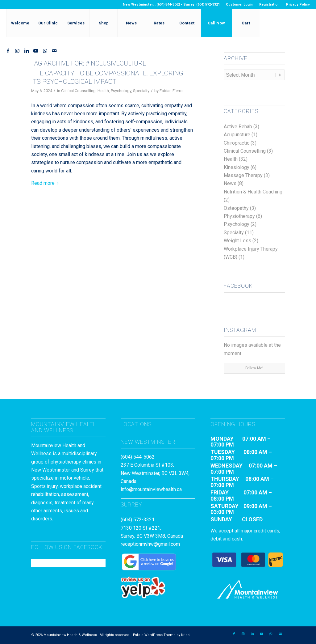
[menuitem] (239, 5)
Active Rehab (238, 127)
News (230, 183)
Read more (46, 183)
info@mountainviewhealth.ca (151, 489)
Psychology (121, 91)
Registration (269, 4)
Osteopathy (236, 208)
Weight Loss (237, 241)
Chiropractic (237, 143)
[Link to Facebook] (8, 51)
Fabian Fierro (171, 91)
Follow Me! (254, 368)
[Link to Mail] (54, 51)
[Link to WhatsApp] (45, 51)
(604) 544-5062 (138, 457)
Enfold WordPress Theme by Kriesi (162, 635)
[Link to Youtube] (36, 51)
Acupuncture (237, 135)
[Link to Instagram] (17, 51)
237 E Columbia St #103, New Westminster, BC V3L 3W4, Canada (155, 473)
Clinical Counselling (78, 91)
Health (103, 91)
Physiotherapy (239, 216)
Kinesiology (237, 167)
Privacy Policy (298, 4)
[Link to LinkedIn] (27, 51)
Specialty (141, 91)
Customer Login (239, 4)
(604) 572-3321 (138, 520)
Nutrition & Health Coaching (253, 192)
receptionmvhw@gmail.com (150, 544)
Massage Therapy (243, 175)
